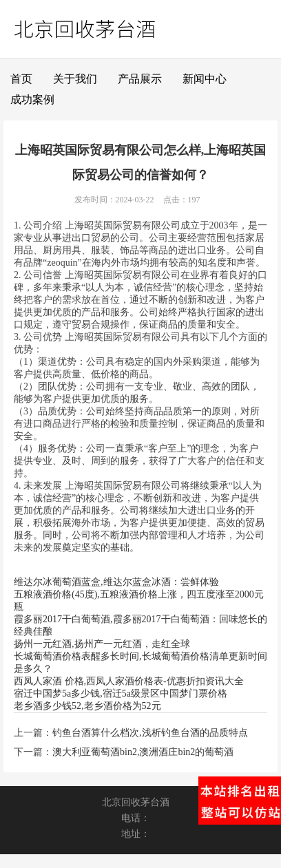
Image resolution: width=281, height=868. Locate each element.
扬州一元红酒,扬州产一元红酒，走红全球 (102, 644)
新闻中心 (205, 79)
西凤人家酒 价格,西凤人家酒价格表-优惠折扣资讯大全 (129, 681)
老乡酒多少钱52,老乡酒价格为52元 (87, 706)
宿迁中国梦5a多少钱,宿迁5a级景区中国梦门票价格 (121, 694)
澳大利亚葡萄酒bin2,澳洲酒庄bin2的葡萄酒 (143, 752)
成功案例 (32, 99)
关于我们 (75, 79)
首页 (21, 79)
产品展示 (140, 79)
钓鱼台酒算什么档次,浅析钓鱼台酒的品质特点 (150, 733)
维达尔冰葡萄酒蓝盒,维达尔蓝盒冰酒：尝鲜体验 (116, 582)
